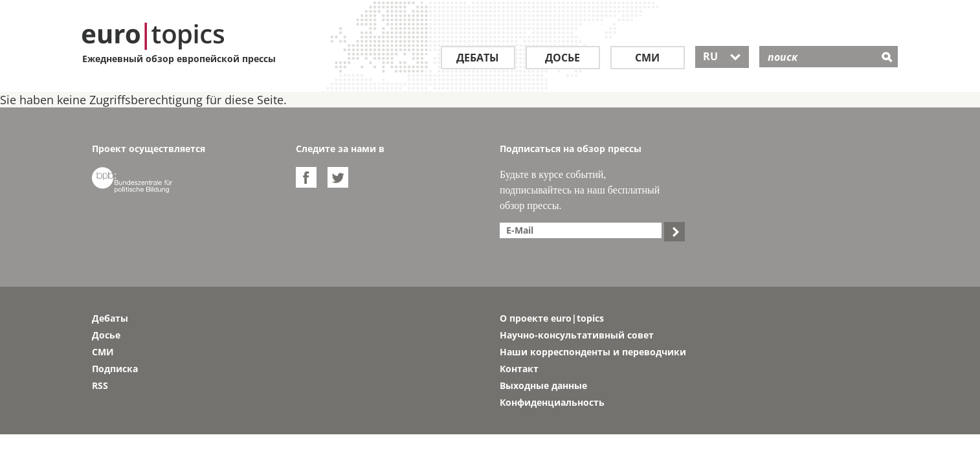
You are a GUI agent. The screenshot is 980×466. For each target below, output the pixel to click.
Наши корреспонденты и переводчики (593, 352)
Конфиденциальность (552, 402)
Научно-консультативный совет (577, 335)
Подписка (115, 369)
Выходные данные (543, 385)
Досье (562, 58)
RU (722, 56)
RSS (100, 385)
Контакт (519, 369)
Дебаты (478, 58)
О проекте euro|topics (552, 318)
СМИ (647, 58)
